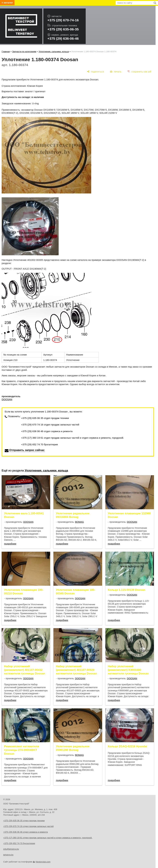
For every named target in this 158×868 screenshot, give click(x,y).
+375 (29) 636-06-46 (63, 38)
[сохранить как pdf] (139, 72)
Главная (6, 51)
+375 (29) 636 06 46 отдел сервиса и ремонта (47, 431)
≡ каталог (7, 3)
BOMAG (79, 522)
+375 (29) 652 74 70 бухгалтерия (39, 444)
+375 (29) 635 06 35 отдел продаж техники (45, 418)
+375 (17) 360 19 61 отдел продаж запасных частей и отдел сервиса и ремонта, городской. (73, 438)
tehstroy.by (8, 855)
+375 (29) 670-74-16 (63, 20)
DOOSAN (7, 399)
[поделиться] (96, 72)
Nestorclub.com (43, 862)
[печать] (116, 72)
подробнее (10, 544)
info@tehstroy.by (11, 849)
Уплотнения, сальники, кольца (54, 51)
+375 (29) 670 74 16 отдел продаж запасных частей (50, 425)
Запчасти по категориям (24, 51)
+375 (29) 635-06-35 (63, 29)
